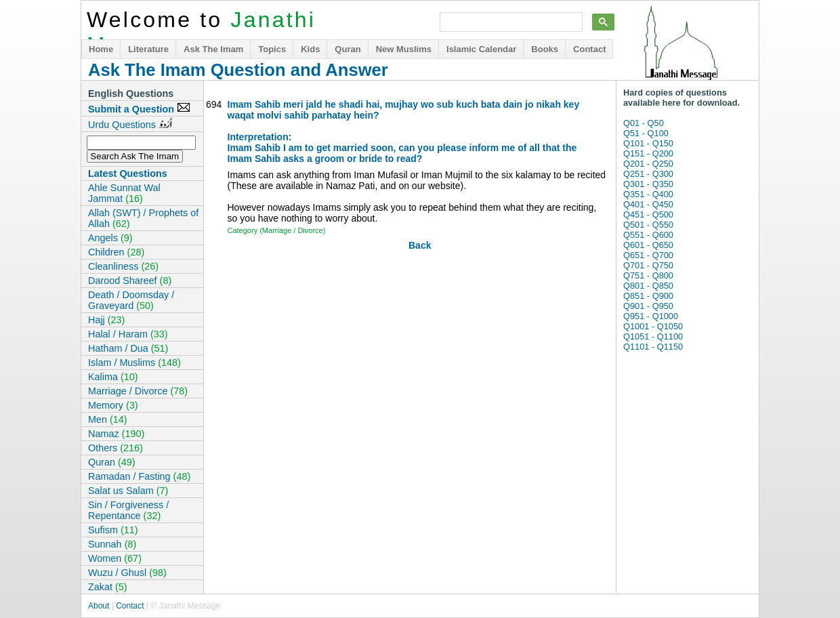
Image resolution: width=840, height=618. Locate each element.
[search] (510, 22)
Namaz (116, 434)
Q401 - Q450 (648, 204)
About (99, 606)
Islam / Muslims (134, 363)
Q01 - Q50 (644, 123)
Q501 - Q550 (648, 225)
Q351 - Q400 (648, 194)
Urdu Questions (130, 124)
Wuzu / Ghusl (127, 573)
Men (108, 419)
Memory (113, 405)
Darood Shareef (130, 281)
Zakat (108, 587)
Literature (148, 49)
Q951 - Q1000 (651, 316)
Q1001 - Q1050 (653, 326)
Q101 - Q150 (648, 143)
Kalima (113, 377)
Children (116, 252)
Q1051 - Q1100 (653, 336)
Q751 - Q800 (648, 275)
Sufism (113, 530)
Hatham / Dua (128, 348)
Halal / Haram (128, 334)
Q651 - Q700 (648, 255)
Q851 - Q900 (648, 296)
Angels (110, 238)
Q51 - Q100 (646, 133)
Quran (348, 49)
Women (115, 558)
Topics (272, 49)
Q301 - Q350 (648, 184)
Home (101, 49)
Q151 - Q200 (648, 153)
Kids (310, 49)
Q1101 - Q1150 (653, 347)
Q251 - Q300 (648, 174)
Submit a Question (139, 108)
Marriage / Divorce (138, 391)
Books (545, 49)
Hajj (106, 320)
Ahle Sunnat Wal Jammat (124, 193)
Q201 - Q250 (648, 164)
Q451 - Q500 (648, 214)
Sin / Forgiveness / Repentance (128, 510)
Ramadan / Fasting (139, 476)
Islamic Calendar (481, 49)
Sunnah (112, 544)
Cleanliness (123, 266)
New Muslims (404, 49)
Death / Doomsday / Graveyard (131, 300)
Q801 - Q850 (648, 286)
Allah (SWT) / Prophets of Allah (143, 218)
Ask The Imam (213, 49)
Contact (589, 49)
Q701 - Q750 (648, 265)
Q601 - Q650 (648, 245)
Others (115, 448)
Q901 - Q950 (648, 306)
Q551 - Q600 (648, 235)
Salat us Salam (128, 491)
